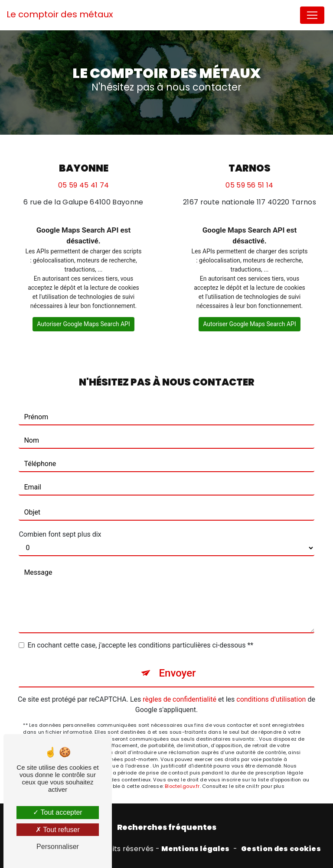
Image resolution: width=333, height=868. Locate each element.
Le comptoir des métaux (60, 14)
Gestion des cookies (281, 849)
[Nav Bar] (312, 15)
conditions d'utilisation (271, 699)
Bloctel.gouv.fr (182, 786)
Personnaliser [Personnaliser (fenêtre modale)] (58, 847)
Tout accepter (57, 812)
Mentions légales (195, 849)
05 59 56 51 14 (249, 185)
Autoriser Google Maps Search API (83, 324)
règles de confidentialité (180, 699)
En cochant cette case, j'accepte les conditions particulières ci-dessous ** (140, 645)
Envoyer (177, 673)
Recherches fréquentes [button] (167, 827)
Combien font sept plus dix (60, 534)
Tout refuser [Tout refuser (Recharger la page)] (58, 830)
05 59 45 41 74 (83, 185)
